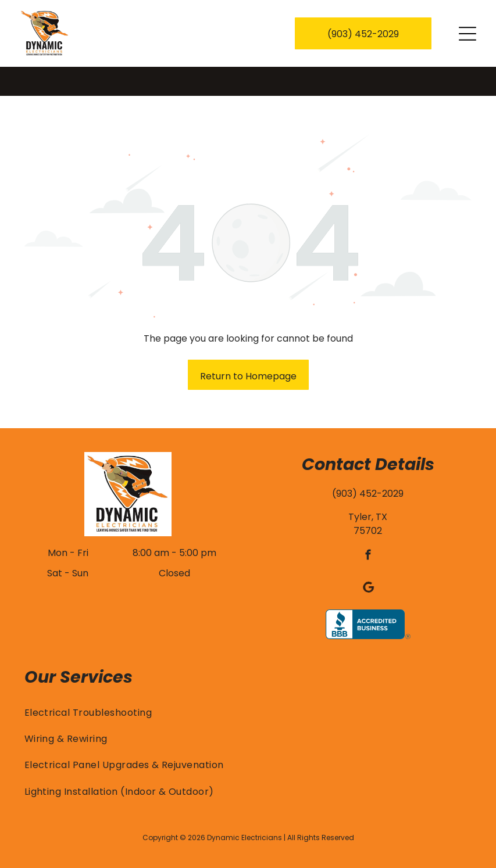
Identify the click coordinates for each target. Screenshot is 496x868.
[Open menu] (468, 34)
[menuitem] (248, 683)
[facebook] (368, 528)
